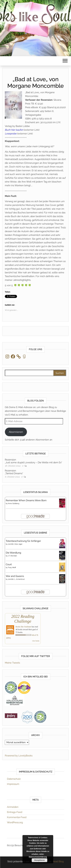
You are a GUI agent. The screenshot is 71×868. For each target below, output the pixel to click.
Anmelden (13, 807)
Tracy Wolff (12, 567)
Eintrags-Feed (15, 812)
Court (9, 564)
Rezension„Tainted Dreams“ (14, 472)
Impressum (13, 784)
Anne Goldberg (14, 503)
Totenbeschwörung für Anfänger (23, 541)
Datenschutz (14, 779)
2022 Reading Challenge (23, 619)
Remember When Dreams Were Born (26, 500)
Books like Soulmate (23, 627)
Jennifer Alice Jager (15, 544)
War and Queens (15, 576)
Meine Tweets (12, 663)
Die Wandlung (13, 553)
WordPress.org (15, 822)
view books (36, 641)
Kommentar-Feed (17, 817)
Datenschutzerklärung (38, 857)
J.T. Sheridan (12, 556)
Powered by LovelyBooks (19, 756)
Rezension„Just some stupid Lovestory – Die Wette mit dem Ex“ (33, 461)
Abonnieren (16, 432)
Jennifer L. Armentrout (16, 579)
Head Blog (58, 861)
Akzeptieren (39, 860)
